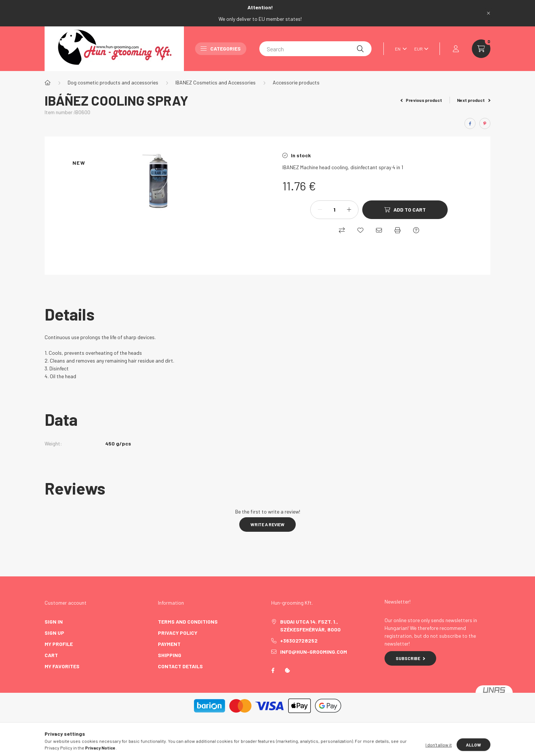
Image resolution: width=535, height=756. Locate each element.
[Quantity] (334, 210)
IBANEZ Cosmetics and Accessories (215, 82)
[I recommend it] (379, 230)
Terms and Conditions (188, 622)
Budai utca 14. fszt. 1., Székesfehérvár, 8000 (310, 625)
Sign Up (54, 633)
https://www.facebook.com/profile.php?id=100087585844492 (273, 670)
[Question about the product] (416, 230)
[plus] (349, 210)
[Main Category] (48, 83)
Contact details (180, 666)
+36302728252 (299, 641)
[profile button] (456, 49)
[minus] (320, 210)
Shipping (170, 655)
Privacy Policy (178, 633)
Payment (169, 644)
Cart (51, 655)
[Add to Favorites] (360, 230)
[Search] (315, 49)
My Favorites (62, 666)
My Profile (59, 644)
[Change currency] (419, 49)
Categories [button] (221, 49)
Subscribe (410, 658)
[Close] (489, 13)
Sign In (54, 622)
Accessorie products (296, 82)
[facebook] (470, 123)
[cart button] (481, 49)
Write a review (267, 524)
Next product (474, 100)
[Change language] (399, 49)
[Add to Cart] (405, 210)
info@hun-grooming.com (314, 652)
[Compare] (342, 230)
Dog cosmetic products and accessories (113, 82)
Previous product (421, 100)
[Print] (398, 230)
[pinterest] (485, 123)
